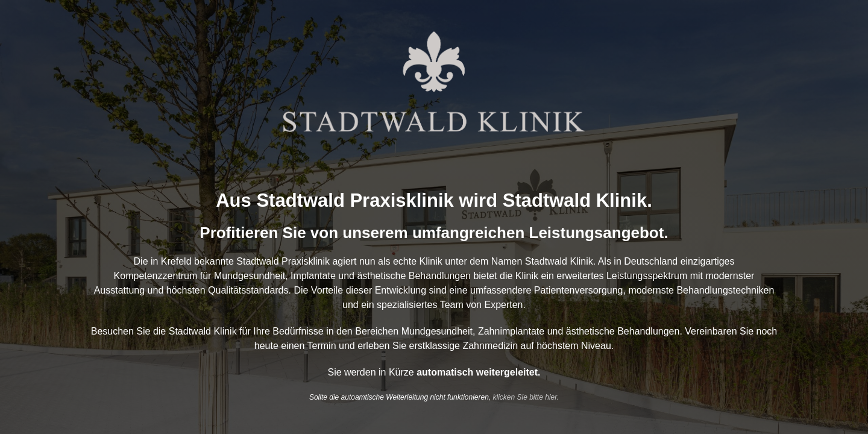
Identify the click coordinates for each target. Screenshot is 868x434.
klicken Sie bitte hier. (526, 397)
